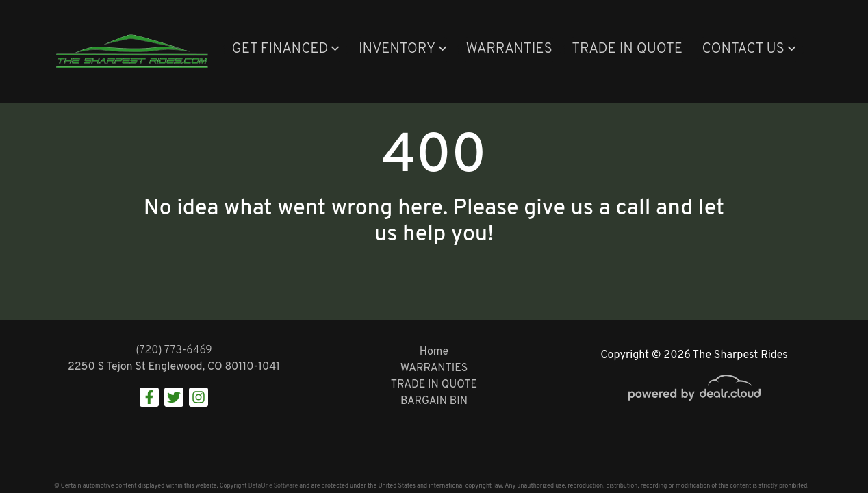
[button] (285, 50)
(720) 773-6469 (174, 351)
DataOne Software (273, 486)
